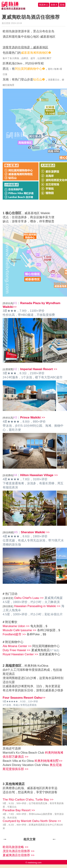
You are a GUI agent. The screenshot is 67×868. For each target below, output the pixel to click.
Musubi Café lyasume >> (19, 630)
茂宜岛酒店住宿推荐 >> (19, 851)
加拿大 (54, 5)
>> (39, 369)
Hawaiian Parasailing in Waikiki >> (37, 606)
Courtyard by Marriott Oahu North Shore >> (32, 821)
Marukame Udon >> (16, 626)
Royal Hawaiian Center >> (20, 654)
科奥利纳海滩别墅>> (48, 761)
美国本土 (44, 5)
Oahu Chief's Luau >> (29, 598)
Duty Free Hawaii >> (17, 650)
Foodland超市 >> (14, 634)
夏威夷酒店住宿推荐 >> (19, 855)
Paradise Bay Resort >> (19, 810)
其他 (62, 5)
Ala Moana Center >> (17, 646)
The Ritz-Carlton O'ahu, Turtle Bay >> (28, 800)
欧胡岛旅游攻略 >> (16, 847)
